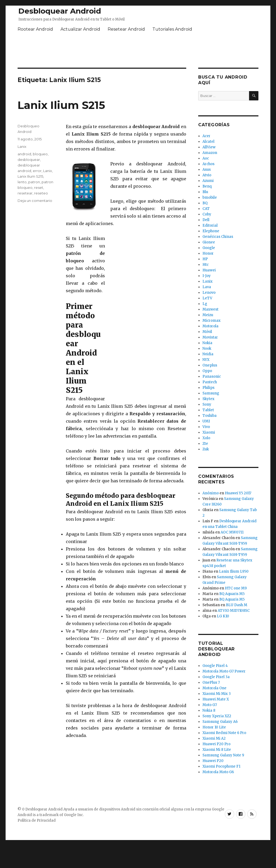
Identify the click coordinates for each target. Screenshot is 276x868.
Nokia (207, 343)
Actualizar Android (80, 29)
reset (39, 188)
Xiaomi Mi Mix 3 (217, 694)
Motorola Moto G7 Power (224, 671)
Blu (205, 192)
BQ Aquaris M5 (232, 594)
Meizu (208, 315)
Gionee (209, 242)
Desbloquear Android (60, 11)
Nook (207, 349)
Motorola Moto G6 (218, 772)
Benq (207, 186)
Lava (207, 287)
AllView (209, 147)
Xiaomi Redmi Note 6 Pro (224, 733)
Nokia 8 (209, 710)
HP (205, 259)
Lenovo (209, 293)
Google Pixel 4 (215, 666)
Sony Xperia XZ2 (217, 716)
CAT (206, 209)
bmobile (210, 197)
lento (22, 182)
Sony (207, 404)
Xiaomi (209, 432)
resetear (25, 193)
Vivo (206, 427)
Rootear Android (35, 29)
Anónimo (211, 493)
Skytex (208, 399)
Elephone (211, 231)
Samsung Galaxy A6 (220, 722)
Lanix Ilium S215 (61, 105)
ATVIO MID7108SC (234, 611)
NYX (206, 360)
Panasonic (212, 376)
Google (209, 248)
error (37, 171)
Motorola (210, 326)
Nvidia (208, 354)
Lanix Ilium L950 (234, 571)
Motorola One (214, 688)
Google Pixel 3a (216, 677)
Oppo (207, 371)
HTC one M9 (236, 588)
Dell (206, 220)
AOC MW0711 (232, 532)
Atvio (207, 175)
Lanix (22, 146)
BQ (205, 203)
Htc (206, 265)
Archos (208, 164)
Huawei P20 (213, 761)
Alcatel (208, 142)
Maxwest (210, 309)
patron (34, 182)
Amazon (210, 153)
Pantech (210, 382)
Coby (207, 214)
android (24, 154)
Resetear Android (126, 29)
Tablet (208, 410)
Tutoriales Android (172, 29)
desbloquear (29, 160)
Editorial (210, 225)
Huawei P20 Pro (216, 744)
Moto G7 (210, 705)
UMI (206, 421)
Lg (205, 304)
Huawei (209, 270)
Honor (208, 253)
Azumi (208, 181)
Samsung (211, 393)
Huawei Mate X (216, 699)
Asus (207, 170)
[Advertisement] (146, 315)
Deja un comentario (35, 201)
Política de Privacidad (37, 820)
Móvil (207, 332)
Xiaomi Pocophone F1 (221, 766)
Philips (208, 388)
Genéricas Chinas (218, 237)
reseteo (41, 193)
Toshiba (210, 416)
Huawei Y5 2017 (238, 493)
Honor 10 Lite (214, 727)
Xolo (206, 438)
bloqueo (40, 154)
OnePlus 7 (211, 682)
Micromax (212, 321)
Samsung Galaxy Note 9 (223, 755)
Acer (206, 136)
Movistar (210, 337)
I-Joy (207, 276)
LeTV (207, 298)
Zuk (206, 449)
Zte (205, 444)
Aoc (206, 158)
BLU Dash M (237, 605)
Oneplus (210, 365)
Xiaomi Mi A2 (214, 738)
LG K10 (223, 616)
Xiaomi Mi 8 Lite (217, 750)
